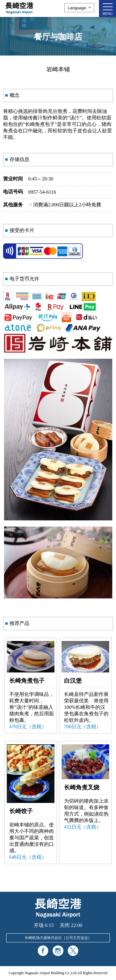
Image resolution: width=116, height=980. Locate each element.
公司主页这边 (77, 938)
